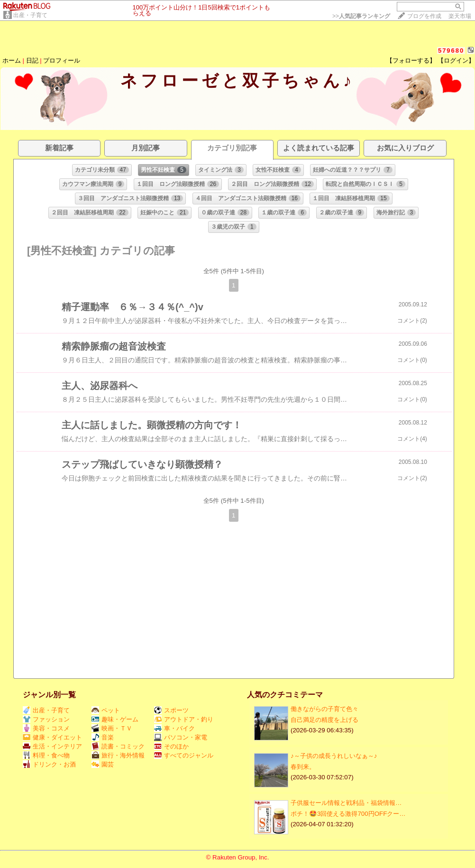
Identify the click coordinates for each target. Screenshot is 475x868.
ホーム (12, 60)
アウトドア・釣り (184, 719)
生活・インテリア (52, 746)
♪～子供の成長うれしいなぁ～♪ (334, 756)
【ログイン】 (456, 60)
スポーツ (171, 710)
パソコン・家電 (181, 737)
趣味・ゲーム (115, 719)
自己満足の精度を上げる (324, 720)
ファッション (46, 719)
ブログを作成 (424, 16)
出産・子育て (30, 15)
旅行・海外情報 (118, 755)
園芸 (103, 764)
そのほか (171, 746)
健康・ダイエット (52, 737)
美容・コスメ (46, 728)
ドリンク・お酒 (49, 764)
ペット (106, 710)
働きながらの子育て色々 (324, 709)
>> (361, 16)
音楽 (103, 737)
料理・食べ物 (46, 755)
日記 (32, 60)
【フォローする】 (411, 60)
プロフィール (62, 60)
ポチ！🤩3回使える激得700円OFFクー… (348, 814)
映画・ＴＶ (112, 728)
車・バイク (174, 728)
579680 (451, 51)
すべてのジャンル (184, 755)
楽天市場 (460, 16)
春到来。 (303, 767)
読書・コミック (118, 746)
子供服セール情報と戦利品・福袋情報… (346, 803)
